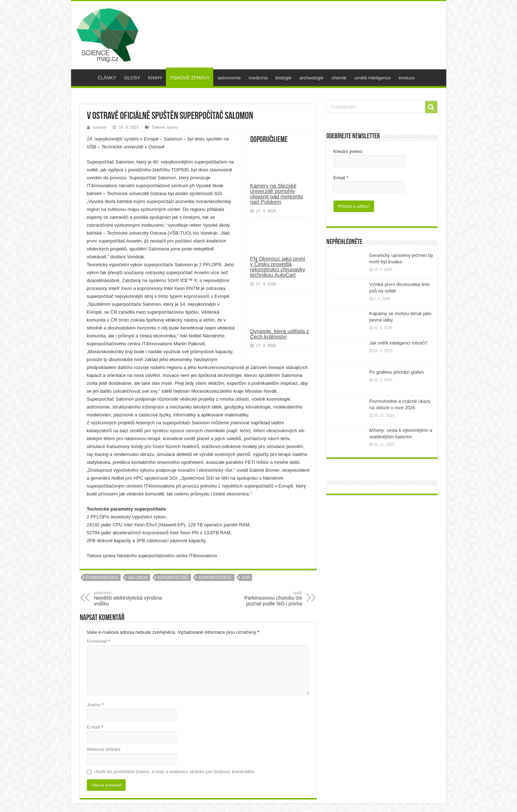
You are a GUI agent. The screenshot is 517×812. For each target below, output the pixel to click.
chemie (339, 78)
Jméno (96, 705)
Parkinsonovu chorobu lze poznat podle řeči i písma (266, 599)
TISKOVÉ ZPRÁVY (190, 78)
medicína (258, 78)
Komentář (99, 641)
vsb (246, 577)
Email (341, 178)
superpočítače (215, 577)
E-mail (95, 727)
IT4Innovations (102, 577)
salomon (138, 577)
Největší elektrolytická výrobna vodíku (131, 599)
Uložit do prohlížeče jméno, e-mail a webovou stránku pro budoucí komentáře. (175, 772)
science (100, 127)
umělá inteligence (372, 78)
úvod (84, 77)
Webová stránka (104, 749)
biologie (283, 78)
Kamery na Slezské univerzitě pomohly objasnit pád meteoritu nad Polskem (277, 194)
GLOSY (132, 78)
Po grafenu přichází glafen (397, 372)
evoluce (407, 78)
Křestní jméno (348, 151)
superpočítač (173, 577)
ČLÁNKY (107, 78)
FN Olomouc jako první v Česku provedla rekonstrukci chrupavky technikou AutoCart (278, 267)
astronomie (229, 78)
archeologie (311, 78)
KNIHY (155, 78)
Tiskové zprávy (165, 127)
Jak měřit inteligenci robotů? (399, 343)
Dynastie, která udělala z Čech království (280, 334)
